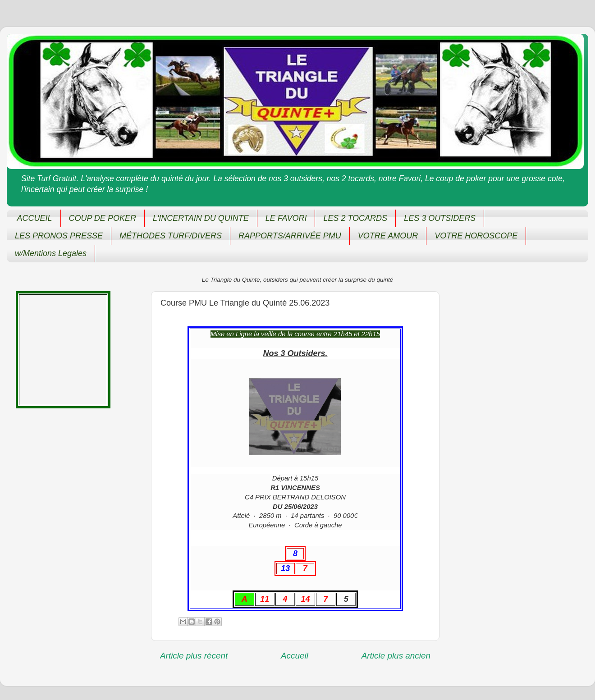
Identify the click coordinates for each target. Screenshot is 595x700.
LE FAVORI (286, 218)
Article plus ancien (396, 656)
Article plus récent (194, 656)
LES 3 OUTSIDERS (440, 218)
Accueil (295, 656)
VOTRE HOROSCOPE (476, 236)
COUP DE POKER (103, 218)
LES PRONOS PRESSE (59, 236)
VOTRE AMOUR (388, 236)
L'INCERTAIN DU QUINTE (201, 218)
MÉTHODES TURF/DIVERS (171, 236)
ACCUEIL (35, 218)
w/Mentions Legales (51, 253)
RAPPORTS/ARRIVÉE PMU (290, 236)
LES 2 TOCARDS (355, 218)
